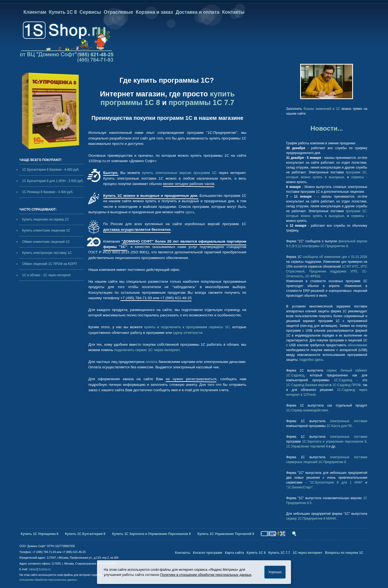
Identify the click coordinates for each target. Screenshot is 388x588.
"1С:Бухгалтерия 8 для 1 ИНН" (336, 482)
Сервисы (90, 12)
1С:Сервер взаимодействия (307, 410)
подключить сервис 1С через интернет (147, 350)
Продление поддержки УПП (333, 271)
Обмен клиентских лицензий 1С (46, 242)
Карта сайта (235, 553)
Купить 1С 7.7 (279, 553)
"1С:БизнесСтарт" (299, 487)
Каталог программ (208, 553)
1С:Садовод (343, 380)
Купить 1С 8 (63, 12)
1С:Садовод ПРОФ (347, 385)
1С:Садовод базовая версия (307, 385)
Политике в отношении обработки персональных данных (206, 575)
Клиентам (35, 12)
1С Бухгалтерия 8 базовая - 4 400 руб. (51, 170)
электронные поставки (349, 421)
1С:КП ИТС (350, 267)
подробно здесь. (312, 360)
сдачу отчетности (188, 333)
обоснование (358, 345)
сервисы (357, 177)
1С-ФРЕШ (313, 276)
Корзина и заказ (154, 12)
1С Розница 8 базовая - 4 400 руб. (48, 192)
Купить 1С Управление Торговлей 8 (226, 534)
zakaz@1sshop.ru (40, 569)
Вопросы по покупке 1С (344, 553)
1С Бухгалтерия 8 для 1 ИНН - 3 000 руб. (53, 181)
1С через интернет (307, 553)
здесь (190, 212)
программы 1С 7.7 (202, 102)
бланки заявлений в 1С (322, 109)
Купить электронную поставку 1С (47, 253)
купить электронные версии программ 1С (179, 173)
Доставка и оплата (198, 12)
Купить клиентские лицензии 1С (46, 230)
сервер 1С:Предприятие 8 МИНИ (311, 519)
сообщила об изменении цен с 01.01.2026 (335, 257)
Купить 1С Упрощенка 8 (40, 534)
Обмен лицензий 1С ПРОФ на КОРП (49, 264)
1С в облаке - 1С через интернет (47, 275)
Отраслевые (118, 12)
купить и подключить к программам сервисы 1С (187, 327)
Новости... (327, 128)
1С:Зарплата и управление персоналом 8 (334, 442)
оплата (151, 362)
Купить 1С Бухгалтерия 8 (85, 534)
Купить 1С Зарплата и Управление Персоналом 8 (151, 534)
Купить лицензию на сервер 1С (46, 219)
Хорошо (275, 572)
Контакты (233, 12)
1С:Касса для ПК (339, 426)
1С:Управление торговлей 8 (307, 446)
